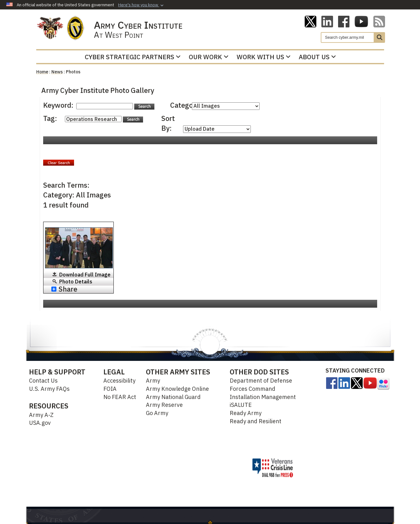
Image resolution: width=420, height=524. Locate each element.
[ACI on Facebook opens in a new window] (344, 21)
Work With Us (264, 57)
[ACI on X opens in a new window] (311, 21)
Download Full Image (85, 275)
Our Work (209, 57)
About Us (317, 57)
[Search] (348, 37)
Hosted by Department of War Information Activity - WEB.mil (180, 468)
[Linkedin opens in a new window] (327, 21)
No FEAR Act (120, 397)
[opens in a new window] (332, 383)
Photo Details (76, 282)
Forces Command (253, 389)
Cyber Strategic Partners (133, 57)
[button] (141, 5)
